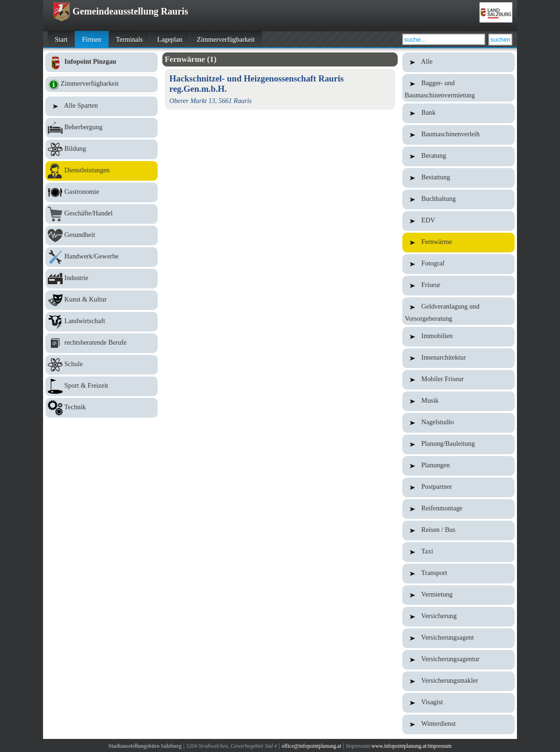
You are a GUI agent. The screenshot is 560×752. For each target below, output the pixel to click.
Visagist (458, 703)
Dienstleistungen (102, 171)
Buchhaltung (458, 199)
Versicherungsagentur (458, 660)
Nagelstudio (458, 423)
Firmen (92, 39)
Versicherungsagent (458, 638)
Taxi (458, 552)
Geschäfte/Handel (102, 214)
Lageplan (170, 39)
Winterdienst (458, 724)
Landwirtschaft (102, 322)
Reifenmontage (458, 509)
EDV (458, 221)
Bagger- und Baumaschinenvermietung (458, 88)
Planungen (458, 466)
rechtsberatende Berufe (102, 343)
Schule (102, 365)
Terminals (129, 39)
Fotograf (458, 264)
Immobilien (458, 337)
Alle (458, 62)
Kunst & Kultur (102, 300)
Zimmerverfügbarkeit (226, 39)
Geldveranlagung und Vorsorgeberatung (458, 311)
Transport (458, 574)
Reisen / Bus (458, 531)
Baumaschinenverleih (458, 135)
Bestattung (458, 178)
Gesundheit (102, 236)
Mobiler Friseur (458, 380)
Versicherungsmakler (458, 681)
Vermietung (458, 595)
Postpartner (458, 487)
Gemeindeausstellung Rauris (120, 11)
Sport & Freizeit (102, 386)
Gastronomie (102, 192)
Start (61, 39)
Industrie (102, 279)
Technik (102, 408)
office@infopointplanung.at (312, 746)
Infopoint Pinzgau (102, 62)
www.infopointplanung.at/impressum (411, 746)
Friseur (458, 286)
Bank (458, 113)
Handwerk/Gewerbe (102, 257)
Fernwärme (458, 243)
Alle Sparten (102, 106)
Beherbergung (102, 128)
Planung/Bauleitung (458, 444)
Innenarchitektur (458, 358)
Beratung (458, 156)
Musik (458, 401)
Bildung (102, 149)
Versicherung (458, 617)
